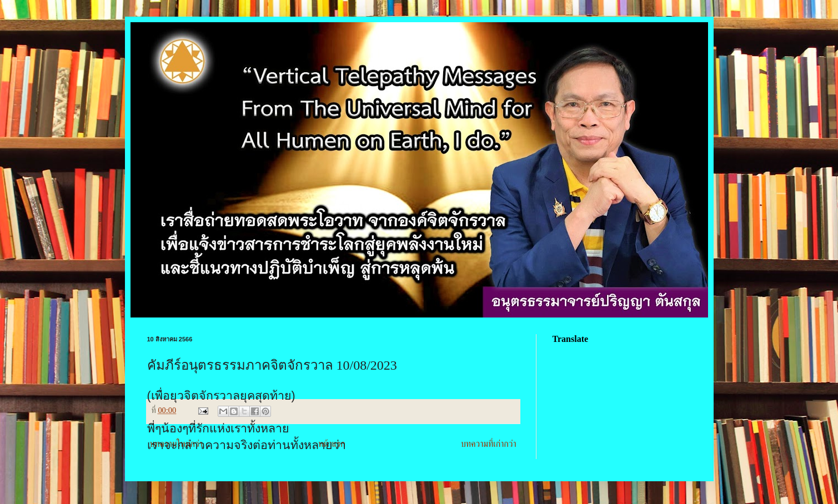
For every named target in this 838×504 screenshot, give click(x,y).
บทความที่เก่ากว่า (489, 444)
